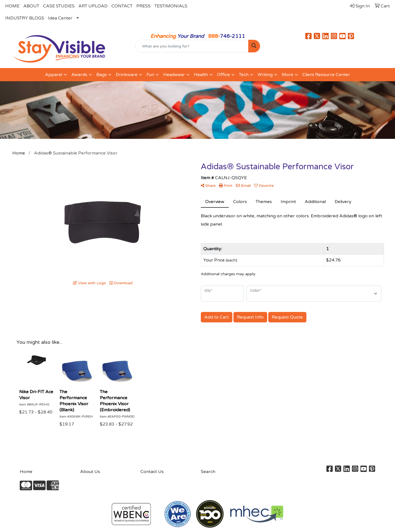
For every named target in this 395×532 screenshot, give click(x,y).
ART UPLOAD (93, 6)
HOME (12, 6)
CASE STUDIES (59, 6)
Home (26, 472)
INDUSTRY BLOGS (25, 18)
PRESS (143, 6)
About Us (90, 472)
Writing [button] (265, 75)
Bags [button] (101, 75)
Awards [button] (79, 75)
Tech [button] (244, 75)
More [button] (287, 75)
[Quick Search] (192, 46)
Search (208, 472)
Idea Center (60, 18)
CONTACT (122, 6)
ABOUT (31, 6)
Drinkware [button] (127, 75)
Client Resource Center (326, 75)
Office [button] (223, 75)
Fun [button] (150, 75)
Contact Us (152, 472)
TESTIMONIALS (171, 6)
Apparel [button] (54, 75)
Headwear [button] (174, 75)
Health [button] (201, 75)
